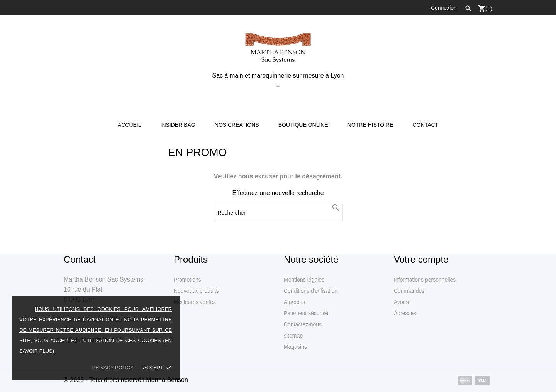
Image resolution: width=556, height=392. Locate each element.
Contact (426, 125)
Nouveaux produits (196, 291)
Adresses (405, 313)
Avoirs (401, 302)
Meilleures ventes (195, 302)
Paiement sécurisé (306, 313)
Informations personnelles (425, 280)
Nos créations (237, 125)
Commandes (409, 291)
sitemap (293, 336)
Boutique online (303, 125)
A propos (294, 302)
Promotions (187, 280)
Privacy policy (113, 367)
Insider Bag (178, 125)
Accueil (130, 125)
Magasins (295, 347)
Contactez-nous (303, 324)
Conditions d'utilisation (311, 291)
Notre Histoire (370, 125)
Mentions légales (304, 280)
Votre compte (421, 259)
